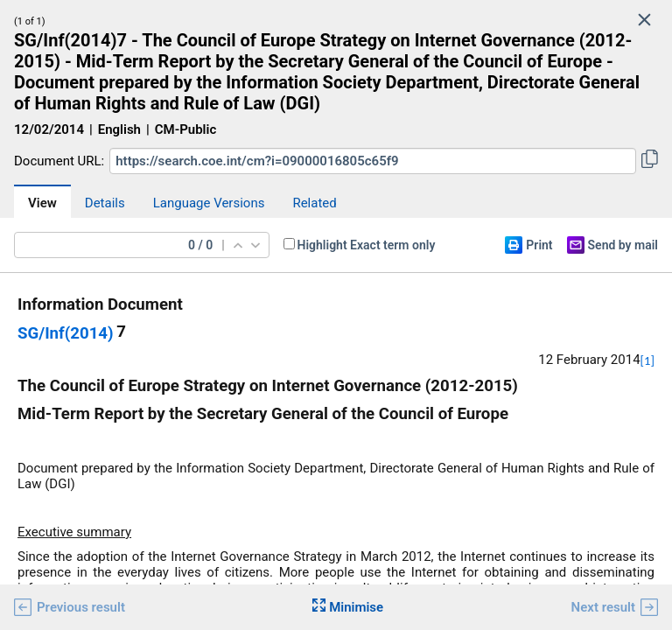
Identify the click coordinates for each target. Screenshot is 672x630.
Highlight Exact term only (367, 245)
